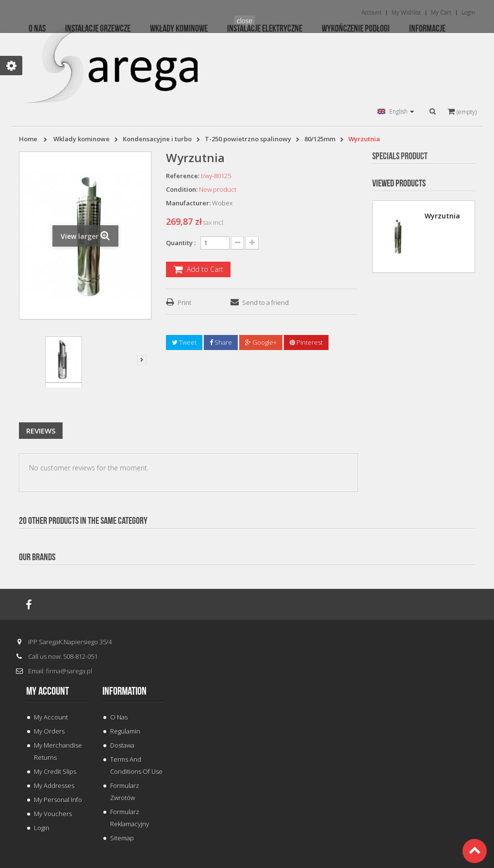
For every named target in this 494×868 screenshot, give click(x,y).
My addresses (54, 785)
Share (221, 342)
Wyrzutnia (442, 216)
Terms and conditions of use (136, 765)
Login (42, 828)
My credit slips (55, 771)
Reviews (41, 431)
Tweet (184, 342)
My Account (51, 717)
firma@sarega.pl (69, 671)
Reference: (183, 176)
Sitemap (122, 838)
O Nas (119, 717)
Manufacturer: (188, 203)
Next (142, 360)
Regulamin (125, 731)
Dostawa (122, 745)
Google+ (261, 342)
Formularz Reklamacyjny (130, 818)
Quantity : (181, 243)
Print (184, 302)
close (245, 21)
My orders (49, 731)
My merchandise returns (58, 751)
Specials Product (400, 156)
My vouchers (53, 814)
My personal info (58, 800)
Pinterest (306, 342)
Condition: (182, 189)
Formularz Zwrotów (125, 792)
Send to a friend (265, 302)
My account (48, 691)
